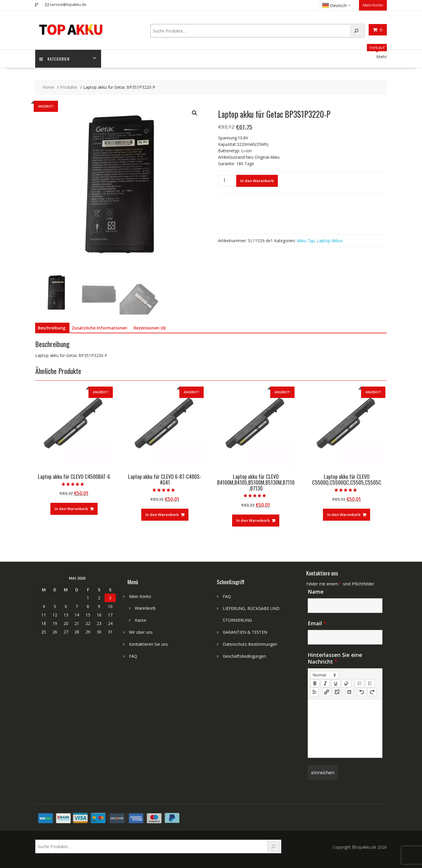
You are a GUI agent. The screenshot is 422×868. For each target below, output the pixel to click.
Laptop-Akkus (330, 240)
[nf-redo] (372, 692)
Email (317, 623)
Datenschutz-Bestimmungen (250, 644)
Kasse (141, 620)
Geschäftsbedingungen (244, 656)
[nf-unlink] (337, 692)
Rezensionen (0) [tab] (150, 328)
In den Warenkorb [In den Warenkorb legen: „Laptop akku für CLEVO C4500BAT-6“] (71, 509)
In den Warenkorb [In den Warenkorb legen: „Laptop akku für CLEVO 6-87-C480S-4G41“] (162, 515)
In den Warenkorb (257, 180)
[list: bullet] (370, 683)
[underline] (336, 683)
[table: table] (349, 692)
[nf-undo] (362, 692)
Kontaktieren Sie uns (148, 644)
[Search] (357, 31)
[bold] (315, 683)
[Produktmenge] (227, 180)
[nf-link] (326, 692)
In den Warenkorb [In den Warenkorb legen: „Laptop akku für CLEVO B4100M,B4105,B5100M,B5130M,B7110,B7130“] (253, 520)
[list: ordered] (359, 683)
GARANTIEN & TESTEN (245, 632)
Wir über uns (141, 632)
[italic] (325, 683)
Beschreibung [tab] (52, 328)
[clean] (346, 683)
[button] (195, 113)
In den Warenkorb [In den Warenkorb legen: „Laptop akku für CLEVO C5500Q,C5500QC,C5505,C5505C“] (344, 515)
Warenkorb (145, 608)
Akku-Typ (306, 240)
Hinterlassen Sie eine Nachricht (335, 658)
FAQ (133, 656)
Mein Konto (373, 5)
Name (316, 592)
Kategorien (55, 59)
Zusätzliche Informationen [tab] (99, 328)
